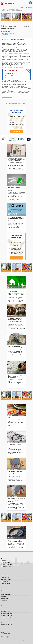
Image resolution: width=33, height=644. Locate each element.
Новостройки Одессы (5, 583)
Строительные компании (6, 591)
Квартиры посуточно (5, 598)
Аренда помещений (5, 606)
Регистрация (29, 7)
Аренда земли (4, 604)
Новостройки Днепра (5, 581)
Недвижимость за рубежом (7, 564)
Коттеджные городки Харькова (7, 623)
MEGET (8, 35)
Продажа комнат (4, 557)
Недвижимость (4, 10)
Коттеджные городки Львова (7, 625)
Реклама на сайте (5, 570)
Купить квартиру (9, 75)
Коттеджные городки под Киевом (8, 617)
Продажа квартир (5, 555)
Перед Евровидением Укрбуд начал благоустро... (17, 102)
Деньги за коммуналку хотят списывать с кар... (16, 104)
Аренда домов (4, 600)
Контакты (3, 568)
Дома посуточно (4, 602)
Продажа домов (4, 559)
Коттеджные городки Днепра (7, 619)
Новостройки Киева (5, 578)
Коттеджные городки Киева (7, 615)
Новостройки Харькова (6, 585)
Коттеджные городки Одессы (7, 621)
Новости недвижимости (14, 10)
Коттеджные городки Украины (7, 613)
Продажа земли (4, 561)
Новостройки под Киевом (6, 579)
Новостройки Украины (10, 74)
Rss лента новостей (7, 97)
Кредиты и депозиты (11, 33)
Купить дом (8, 77)
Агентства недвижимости (6, 566)
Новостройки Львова (5, 587)
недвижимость (4, 638)
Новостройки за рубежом (6, 589)
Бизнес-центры (4, 608)
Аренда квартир (4, 596)
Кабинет (22, 7)
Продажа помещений (5, 563)
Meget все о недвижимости (16, 633)
